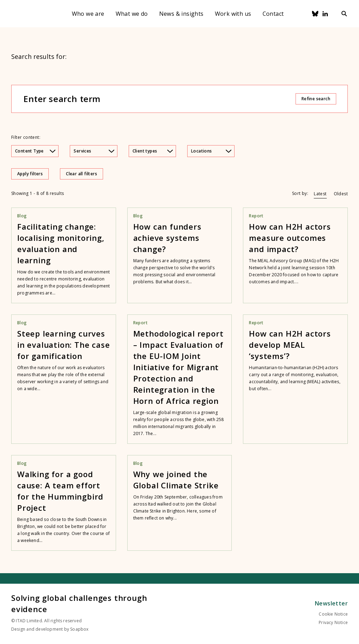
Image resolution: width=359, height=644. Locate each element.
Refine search (316, 99)
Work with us (233, 14)
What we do (132, 14)
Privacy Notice (333, 622)
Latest (320, 194)
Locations (211, 151)
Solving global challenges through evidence (79, 603)
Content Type (35, 151)
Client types (153, 151)
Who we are (88, 14)
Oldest (341, 194)
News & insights (181, 14)
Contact (273, 14)
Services (94, 151)
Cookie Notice (333, 614)
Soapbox (79, 629)
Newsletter (331, 603)
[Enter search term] (159, 99)
